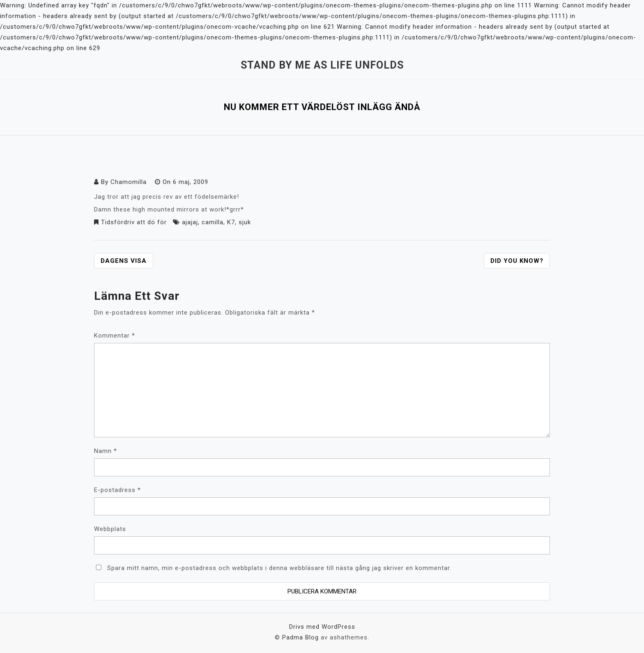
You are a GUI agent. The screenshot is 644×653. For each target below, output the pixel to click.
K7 (231, 222)
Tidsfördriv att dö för (134, 222)
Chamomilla (129, 182)
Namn (106, 451)
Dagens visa (124, 261)
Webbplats (110, 529)
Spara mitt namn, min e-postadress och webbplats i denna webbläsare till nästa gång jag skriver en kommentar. (279, 568)
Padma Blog (300, 637)
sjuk (245, 222)
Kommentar (115, 336)
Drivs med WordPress (322, 627)
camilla (213, 222)
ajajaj (190, 222)
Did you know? (517, 261)
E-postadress (117, 490)
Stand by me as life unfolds (322, 65)
